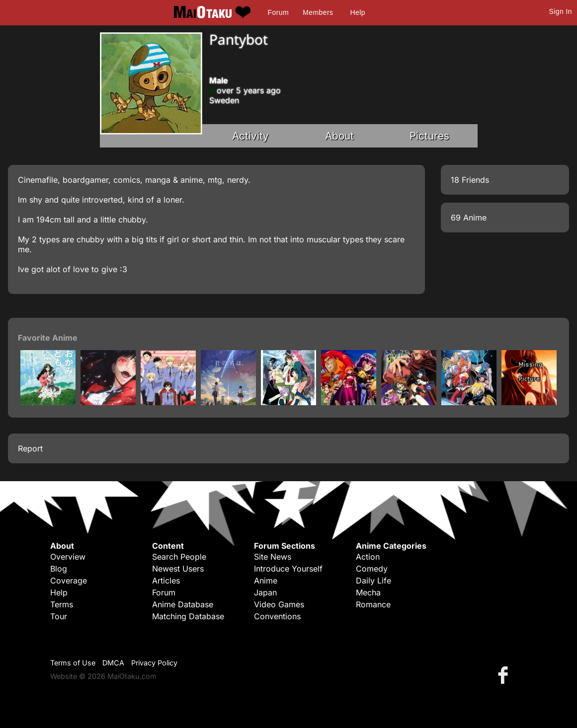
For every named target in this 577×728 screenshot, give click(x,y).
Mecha (368, 592)
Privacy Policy (154, 663)
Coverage (69, 581)
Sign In (561, 11)
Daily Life (373, 581)
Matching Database (188, 616)
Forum (278, 12)
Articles (166, 581)
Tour (59, 616)
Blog (59, 569)
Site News (273, 557)
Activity (250, 136)
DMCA (113, 663)
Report (30, 448)
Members (318, 12)
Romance (373, 604)
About (339, 136)
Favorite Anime (48, 338)
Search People (179, 557)
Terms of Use (73, 663)
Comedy (372, 569)
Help (358, 12)
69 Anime (469, 218)
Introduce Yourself (288, 569)
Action (368, 557)
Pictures (429, 136)
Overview (68, 557)
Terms (62, 604)
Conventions (277, 616)
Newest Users (178, 569)
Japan (265, 592)
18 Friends (470, 180)
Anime (266, 581)
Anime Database (183, 604)
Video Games (279, 604)
